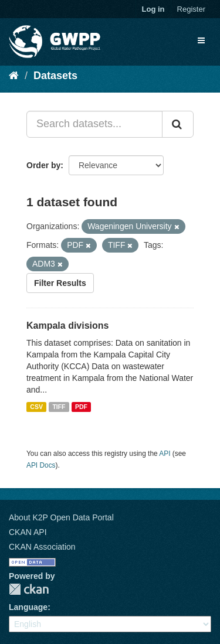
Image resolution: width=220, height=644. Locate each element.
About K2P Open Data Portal (61, 517)
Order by (43, 165)
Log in (153, 9)
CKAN (29, 589)
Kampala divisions (68, 326)
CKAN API (28, 532)
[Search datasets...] (94, 124)
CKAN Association (42, 547)
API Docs (41, 465)
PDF (81, 407)
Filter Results (60, 283)
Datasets (55, 76)
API (165, 454)
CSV (36, 407)
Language (28, 607)
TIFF (59, 407)
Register (191, 9)
